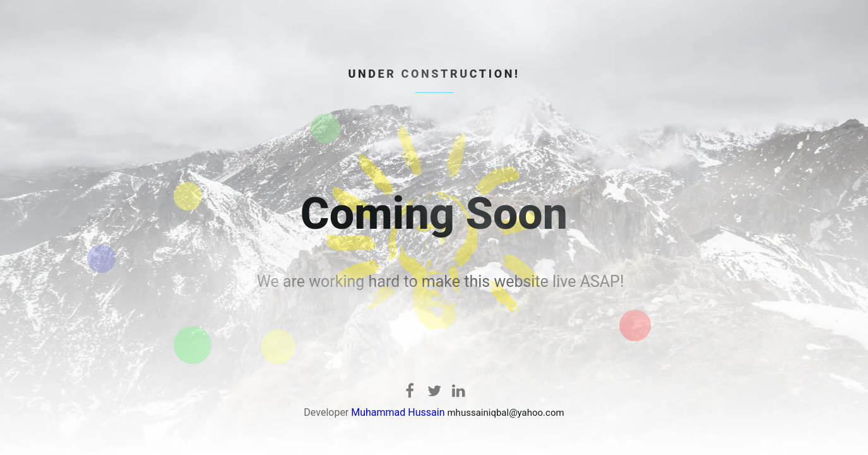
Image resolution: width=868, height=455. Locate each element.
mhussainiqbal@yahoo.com (505, 413)
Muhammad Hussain (398, 412)
